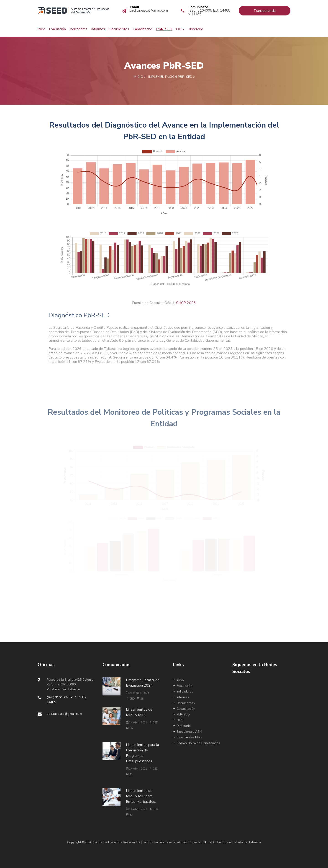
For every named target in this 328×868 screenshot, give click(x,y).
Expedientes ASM (187, 732)
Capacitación (143, 29)
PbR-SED (164, 29)
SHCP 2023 (186, 307)
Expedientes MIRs (187, 737)
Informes (98, 29)
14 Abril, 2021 (137, 722)
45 (129, 774)
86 (129, 728)
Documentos (119, 29)
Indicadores (78, 29)
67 (129, 815)
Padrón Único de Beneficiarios (196, 743)
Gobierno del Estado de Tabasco (237, 842)
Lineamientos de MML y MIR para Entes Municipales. (141, 796)
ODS (180, 29)
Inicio (41, 29)
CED (130, 699)
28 (140, 699)
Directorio (195, 29)
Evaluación (57, 29)
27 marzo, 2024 (137, 693)
